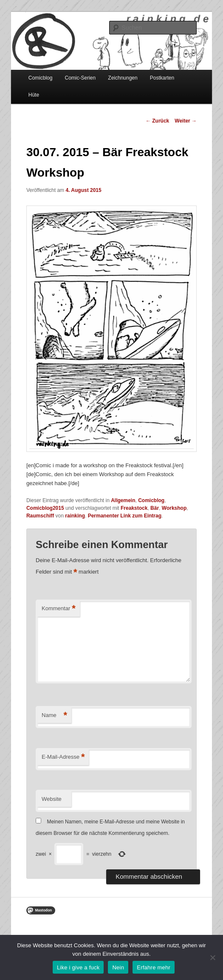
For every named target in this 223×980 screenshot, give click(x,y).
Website (52, 799)
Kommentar (59, 609)
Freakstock (134, 508)
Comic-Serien (80, 78)
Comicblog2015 (45, 508)
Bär (155, 508)
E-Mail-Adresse (63, 757)
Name (54, 716)
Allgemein (123, 500)
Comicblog (41, 78)
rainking (75, 516)
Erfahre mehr (154, 967)
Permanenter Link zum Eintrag (125, 516)
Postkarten (162, 78)
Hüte (34, 95)
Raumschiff (40, 516)
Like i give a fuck (78, 967)
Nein (118, 967)
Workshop (174, 508)
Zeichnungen (123, 78)
